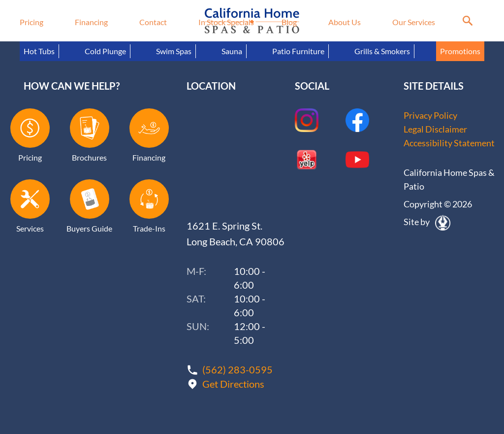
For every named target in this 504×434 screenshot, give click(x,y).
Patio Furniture (298, 51)
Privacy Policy (430, 115)
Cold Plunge (105, 51)
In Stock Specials (226, 22)
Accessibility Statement (449, 143)
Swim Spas (174, 51)
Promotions (460, 51)
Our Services (414, 22)
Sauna (232, 51)
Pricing (31, 22)
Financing (91, 22)
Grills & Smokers (382, 51)
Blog (289, 22)
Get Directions (233, 384)
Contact (153, 22)
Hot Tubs (39, 51)
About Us (345, 22)
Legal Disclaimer (435, 129)
